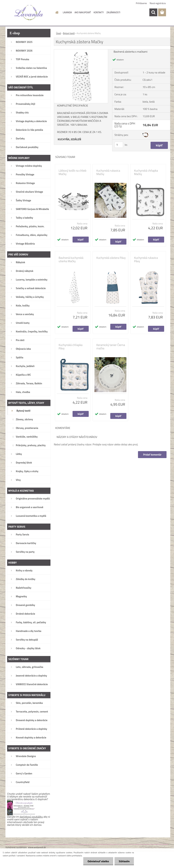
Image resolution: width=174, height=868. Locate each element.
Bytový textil (69, 33)
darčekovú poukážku (31, 817)
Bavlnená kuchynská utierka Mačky (71, 259)
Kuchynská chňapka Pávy (71, 347)
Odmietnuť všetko (98, 861)
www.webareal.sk (37, 847)
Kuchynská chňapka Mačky (146, 172)
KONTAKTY (99, 12)
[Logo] (29, 13)
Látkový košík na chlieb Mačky (72, 172)
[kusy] (119, 145)
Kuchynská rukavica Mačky (108, 172)
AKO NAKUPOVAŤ (83, 12)
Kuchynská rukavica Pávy (146, 259)
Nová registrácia (158, 3)
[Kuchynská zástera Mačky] (81, 51)
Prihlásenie (141, 3)
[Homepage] (56, 12)
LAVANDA (67, 12)
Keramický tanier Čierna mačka (111, 347)
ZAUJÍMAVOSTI (113, 12)
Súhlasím (124, 861)
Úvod (58, 33)
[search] (153, 12)
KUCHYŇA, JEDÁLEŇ (69, 139)
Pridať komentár (152, 455)
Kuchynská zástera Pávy (111, 258)
